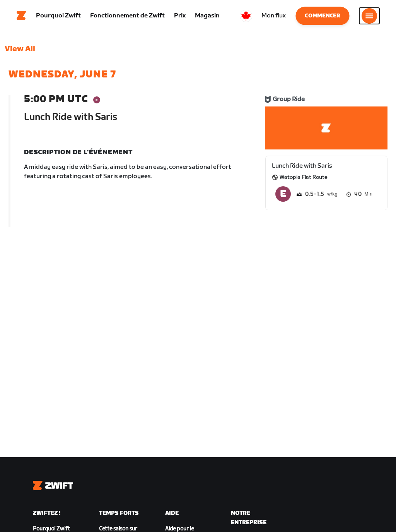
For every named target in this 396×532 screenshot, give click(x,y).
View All (20, 52)
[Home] (22, 17)
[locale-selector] (246, 17)
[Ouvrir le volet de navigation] (369, 17)
